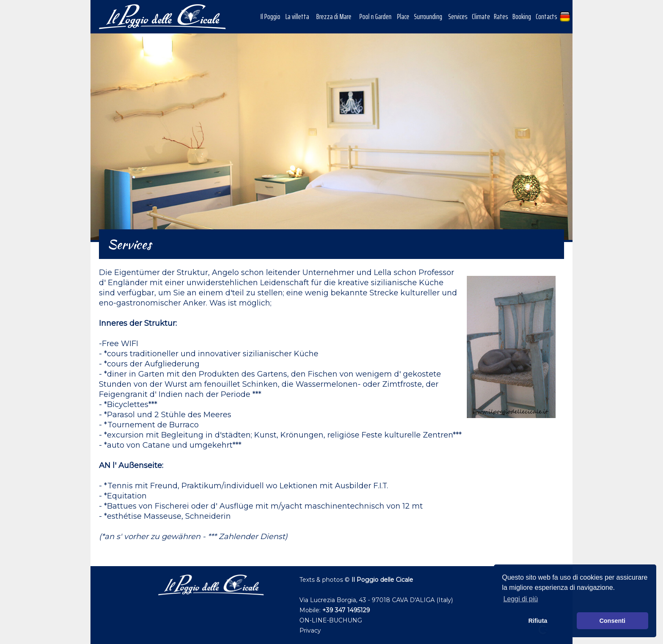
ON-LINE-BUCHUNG (331, 620)
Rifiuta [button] (538, 621)
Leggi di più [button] (521, 599)
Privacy (310, 630)
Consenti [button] (612, 621)
